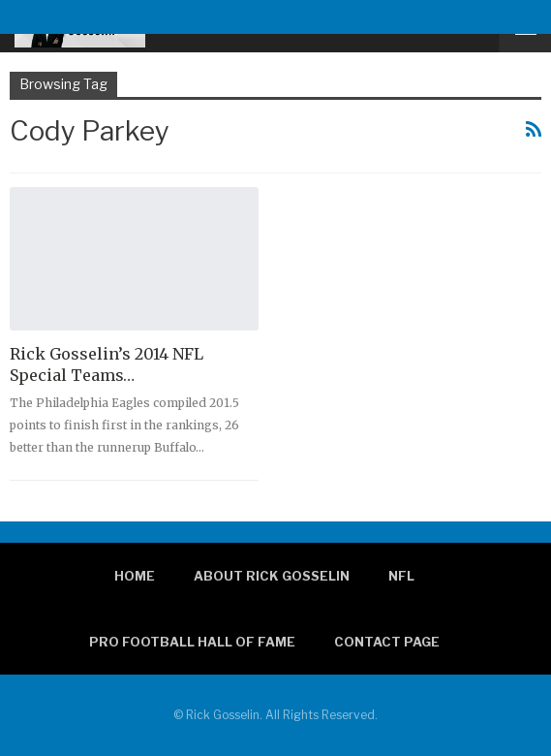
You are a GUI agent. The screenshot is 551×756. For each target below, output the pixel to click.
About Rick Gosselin (272, 576)
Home (135, 576)
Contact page (387, 642)
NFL (401, 576)
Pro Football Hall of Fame (192, 642)
